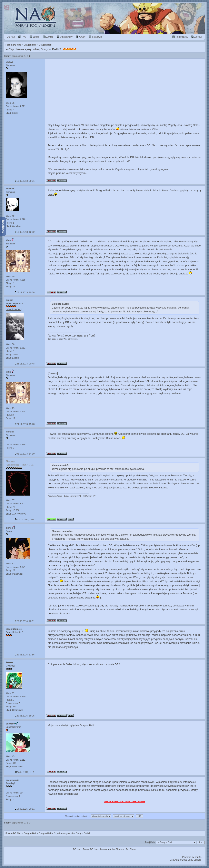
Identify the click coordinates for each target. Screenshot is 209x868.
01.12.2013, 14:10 (25, 454)
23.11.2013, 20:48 (25, 364)
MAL (79, 496)
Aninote (104, 849)
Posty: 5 (10, 448)
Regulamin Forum (55, 496)
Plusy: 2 (10, 283)
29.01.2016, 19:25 (25, 716)
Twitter (89, 496)
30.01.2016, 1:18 (25, 772)
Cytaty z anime (70, 496)
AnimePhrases (117, 849)
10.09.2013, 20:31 (25, 181)
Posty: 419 (11, 763)
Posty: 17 (10, 286)
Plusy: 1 (10, 700)
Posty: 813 (11, 706)
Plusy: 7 (10, 351)
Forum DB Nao (13, 833)
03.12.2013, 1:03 (25, 519)
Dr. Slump (131, 849)
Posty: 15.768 (13, 510)
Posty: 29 (10, 570)
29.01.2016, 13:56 (25, 655)
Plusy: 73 (10, 507)
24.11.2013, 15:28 (25, 424)
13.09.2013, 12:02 (25, 232)
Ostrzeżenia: (13, 703)
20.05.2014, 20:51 (25, 621)
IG (84, 496)
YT (94, 496)
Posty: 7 (10, 110)
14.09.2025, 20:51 (25, 809)
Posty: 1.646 (12, 354)
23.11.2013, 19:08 (25, 292)
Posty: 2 (10, 223)
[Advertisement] (125, 90)
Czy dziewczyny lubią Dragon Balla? (35, 49)
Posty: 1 (10, 799)
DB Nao (77, 849)
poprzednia (17, 56)
